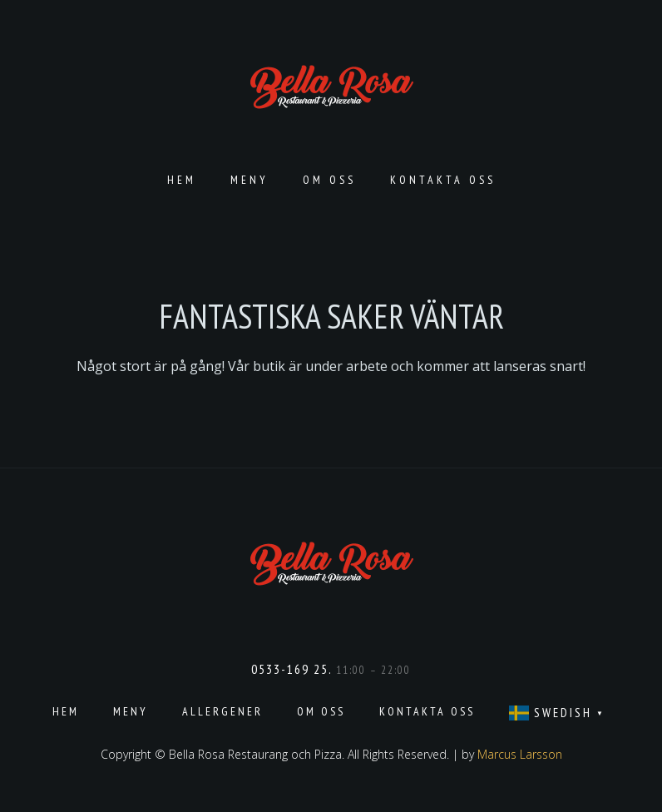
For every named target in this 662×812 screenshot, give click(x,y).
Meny (249, 180)
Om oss (329, 180)
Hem (182, 180)
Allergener (222, 711)
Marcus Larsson (520, 754)
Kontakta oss (443, 180)
